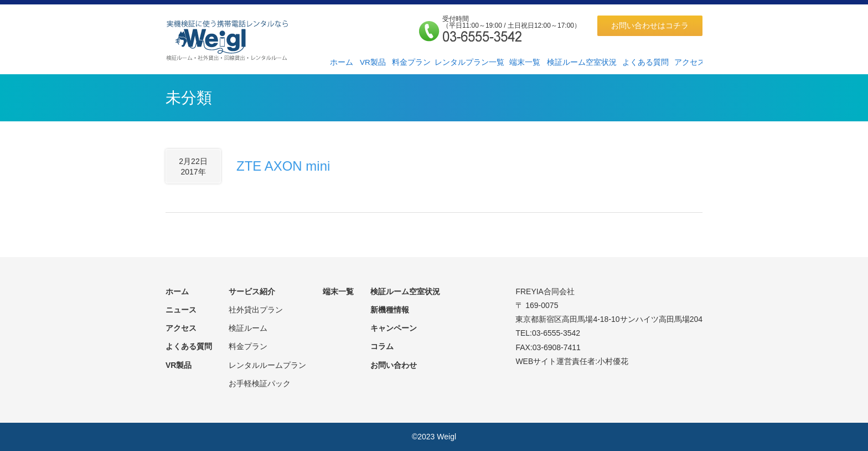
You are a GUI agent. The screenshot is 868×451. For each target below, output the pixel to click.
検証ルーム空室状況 (582, 62)
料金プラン (411, 62)
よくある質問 (645, 62)
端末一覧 (525, 62)
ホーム (342, 62)
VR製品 (373, 62)
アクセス (690, 62)
